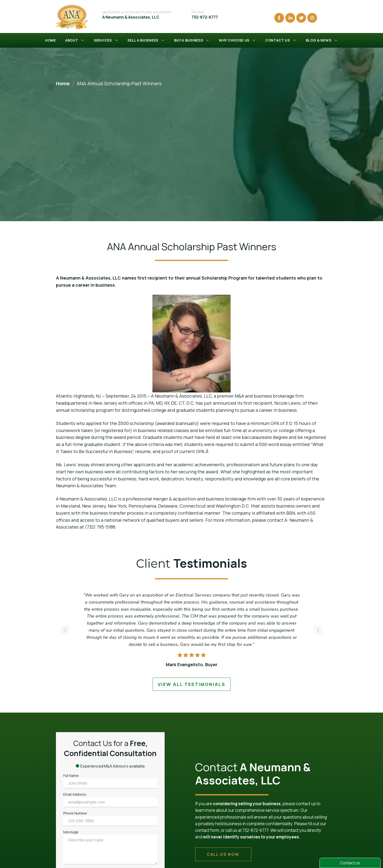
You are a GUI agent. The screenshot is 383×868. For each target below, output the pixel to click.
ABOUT (75, 40)
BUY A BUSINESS (192, 40)
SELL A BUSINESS (146, 40)
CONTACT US (281, 40)
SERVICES (106, 40)
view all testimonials (192, 684)
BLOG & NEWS (322, 40)
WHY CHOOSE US (237, 40)
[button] (318, 630)
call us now (223, 854)
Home (63, 83)
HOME (51, 40)
